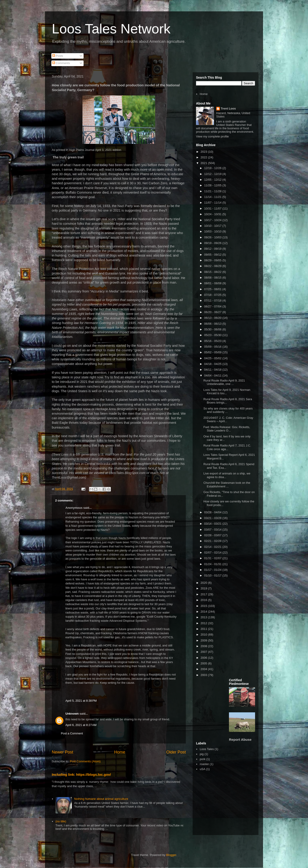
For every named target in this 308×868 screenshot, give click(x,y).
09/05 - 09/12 (213, 255)
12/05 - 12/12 (213, 180)
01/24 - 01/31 (213, 564)
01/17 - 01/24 (213, 570)
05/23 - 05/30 (213, 335)
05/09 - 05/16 (213, 347)
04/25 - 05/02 (213, 358)
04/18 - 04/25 (213, 364)
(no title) (61, 821)
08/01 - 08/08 (213, 283)
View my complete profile (212, 136)
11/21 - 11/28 (213, 191)
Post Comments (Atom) (85, 761)
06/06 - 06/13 (213, 324)
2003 (204, 675)
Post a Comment (72, 733)
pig (202, 754)
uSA (202, 769)
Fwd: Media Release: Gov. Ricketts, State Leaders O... (227, 429)
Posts (58, 56)
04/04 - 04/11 (213, 375)
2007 (204, 652)
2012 (204, 623)
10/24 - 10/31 (213, 214)
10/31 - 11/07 (213, 208)
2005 (204, 663)
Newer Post (62, 752)
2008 (204, 646)
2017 (204, 594)
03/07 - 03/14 (213, 530)
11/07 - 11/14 (213, 203)
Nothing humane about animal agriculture (101, 799)
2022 (204, 157)
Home (120, 752)
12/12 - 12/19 (213, 174)
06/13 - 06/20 (213, 318)
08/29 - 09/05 (213, 260)
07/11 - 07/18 (213, 301)
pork (202, 759)
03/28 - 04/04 (213, 512)
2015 (204, 606)
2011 (204, 629)
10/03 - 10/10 (213, 231)
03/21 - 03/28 (213, 518)
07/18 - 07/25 (213, 295)
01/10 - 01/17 (213, 575)
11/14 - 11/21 (213, 197)
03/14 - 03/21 (213, 524)
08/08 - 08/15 (213, 278)
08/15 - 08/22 (213, 272)
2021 (204, 163)
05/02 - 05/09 (213, 352)
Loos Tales (207, 749)
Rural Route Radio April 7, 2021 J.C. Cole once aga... (227, 447)
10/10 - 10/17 (213, 226)
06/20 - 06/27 (213, 312)
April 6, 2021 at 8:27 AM (81, 725)
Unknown (72, 714)
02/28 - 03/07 (213, 535)
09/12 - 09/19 (213, 249)
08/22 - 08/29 (213, 266)
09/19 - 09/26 (213, 243)
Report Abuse (240, 740)
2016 (204, 600)
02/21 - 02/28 (213, 541)
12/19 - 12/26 (213, 168)
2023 (204, 152)
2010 (204, 635)
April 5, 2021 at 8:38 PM (81, 701)
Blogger (171, 855)
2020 (204, 583)
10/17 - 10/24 (213, 220)
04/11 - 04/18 (213, 370)
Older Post (176, 752)
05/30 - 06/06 (213, 329)
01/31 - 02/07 (213, 558)
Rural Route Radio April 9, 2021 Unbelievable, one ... (224, 382)
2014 (204, 612)
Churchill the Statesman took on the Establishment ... (227, 485)
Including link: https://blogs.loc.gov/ (81, 774)
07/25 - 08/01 (213, 289)
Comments (61, 63)
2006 (204, 658)
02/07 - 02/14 (213, 552)
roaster (204, 764)
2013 (204, 617)
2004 (204, 669)
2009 (204, 640)
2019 (204, 588)
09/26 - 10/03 (213, 237)
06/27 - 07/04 (213, 306)
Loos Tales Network (111, 29)
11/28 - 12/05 (213, 185)
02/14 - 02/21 (213, 547)
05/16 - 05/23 (213, 341)
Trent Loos (228, 108)
